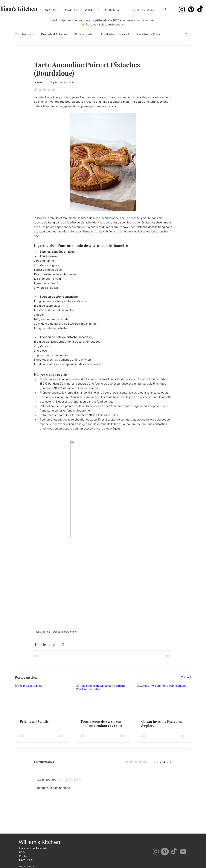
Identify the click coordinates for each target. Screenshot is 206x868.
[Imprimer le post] (63, 644)
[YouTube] (183, 852)
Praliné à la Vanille (34, 721)
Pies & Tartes (42, 632)
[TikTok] (200, 9)
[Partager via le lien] (54, 644)
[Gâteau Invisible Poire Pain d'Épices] (164, 699)
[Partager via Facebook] (36, 644)
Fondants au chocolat (115, 34)
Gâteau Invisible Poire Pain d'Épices (162, 724)
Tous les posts (24, 34)
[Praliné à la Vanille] (42, 699)
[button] (72, 10)
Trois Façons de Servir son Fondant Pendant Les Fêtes (101, 724)
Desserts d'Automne (54, 34)
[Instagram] (182, 9)
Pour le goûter (84, 34)
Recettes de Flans (148, 34)
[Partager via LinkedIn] (45, 644)
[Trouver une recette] (143, 9)
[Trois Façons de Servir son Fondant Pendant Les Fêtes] (103, 699)
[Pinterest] (191, 9)
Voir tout (186, 677)
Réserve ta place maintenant (104, 24)
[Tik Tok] (174, 852)
